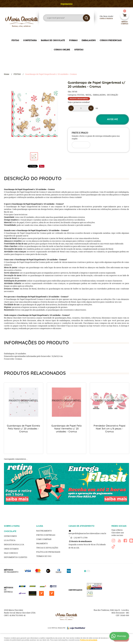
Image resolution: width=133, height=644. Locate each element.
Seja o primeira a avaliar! (79, 102)
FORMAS (73, 40)
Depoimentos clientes (16, 557)
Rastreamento (44, 531)
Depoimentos (66, 4)
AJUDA (40, 526)
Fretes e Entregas (46, 535)
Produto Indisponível (23, 402)
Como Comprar (44, 539)
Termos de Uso (44, 556)
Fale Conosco (11, 553)
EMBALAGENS (89, 40)
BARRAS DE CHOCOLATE (53, 40)
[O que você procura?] (86, 18)
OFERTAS (79, 50)
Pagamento (42, 543)
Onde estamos (11, 549)
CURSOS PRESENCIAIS (111, 40)
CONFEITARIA (30, 40)
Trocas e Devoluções (47, 548)
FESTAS (15, 40)
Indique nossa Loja (14, 544)
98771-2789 (81, 538)
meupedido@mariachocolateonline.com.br (87, 533)
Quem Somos (10, 536)
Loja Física (10, 540)
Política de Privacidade (48, 552)
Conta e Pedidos (104, 19)
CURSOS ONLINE (62, 50)
